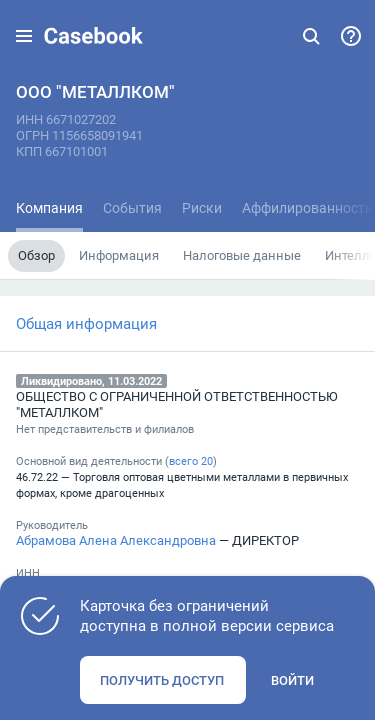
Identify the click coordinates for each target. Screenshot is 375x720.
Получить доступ (162, 680)
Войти (292, 680)
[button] (24, 36)
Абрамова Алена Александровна (116, 540)
